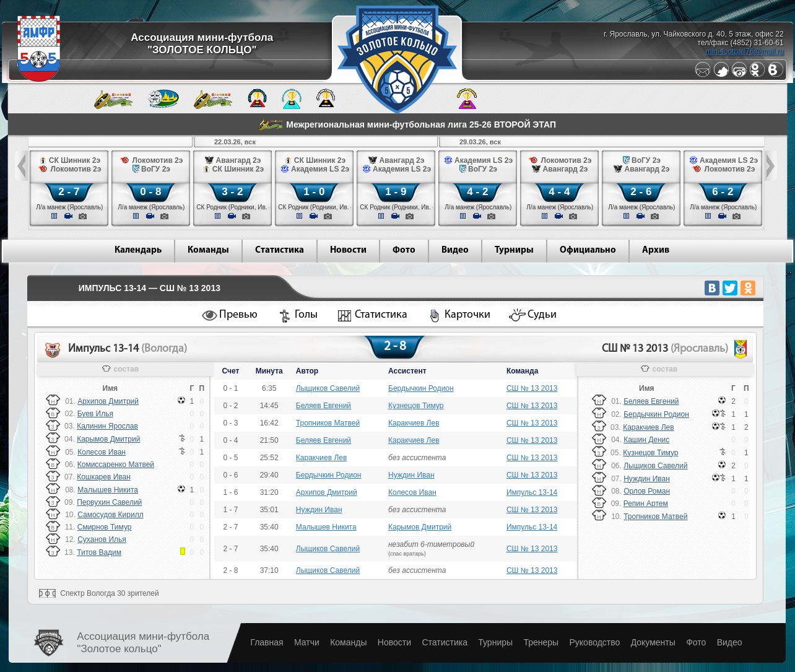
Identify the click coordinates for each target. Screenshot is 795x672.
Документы (653, 642)
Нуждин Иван (411, 475)
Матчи (307, 642)
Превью (238, 315)
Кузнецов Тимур (416, 406)
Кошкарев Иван (104, 477)
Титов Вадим (99, 552)
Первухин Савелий (109, 502)
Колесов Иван (102, 452)
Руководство (594, 642)
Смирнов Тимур (105, 527)
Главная (267, 642)
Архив (656, 251)
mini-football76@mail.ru (744, 51)
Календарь (138, 251)
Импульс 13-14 (532, 492)
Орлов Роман (647, 491)
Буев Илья (95, 414)
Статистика (280, 251)
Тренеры (541, 642)
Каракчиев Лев (414, 423)
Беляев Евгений (324, 406)
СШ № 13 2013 (532, 388)
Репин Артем (646, 504)
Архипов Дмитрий (108, 401)
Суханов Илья (102, 539)
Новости (348, 251)
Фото (404, 251)
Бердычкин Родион (421, 388)
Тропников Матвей (328, 423)
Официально (588, 251)
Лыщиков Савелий (328, 388)
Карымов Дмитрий (108, 439)
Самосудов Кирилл (110, 515)
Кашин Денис (646, 440)
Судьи (542, 315)
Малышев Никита (108, 490)
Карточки (467, 315)
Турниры (514, 251)
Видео (455, 251)
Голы (306, 315)
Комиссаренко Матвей (116, 465)
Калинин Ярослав (107, 426)
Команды (208, 251)
